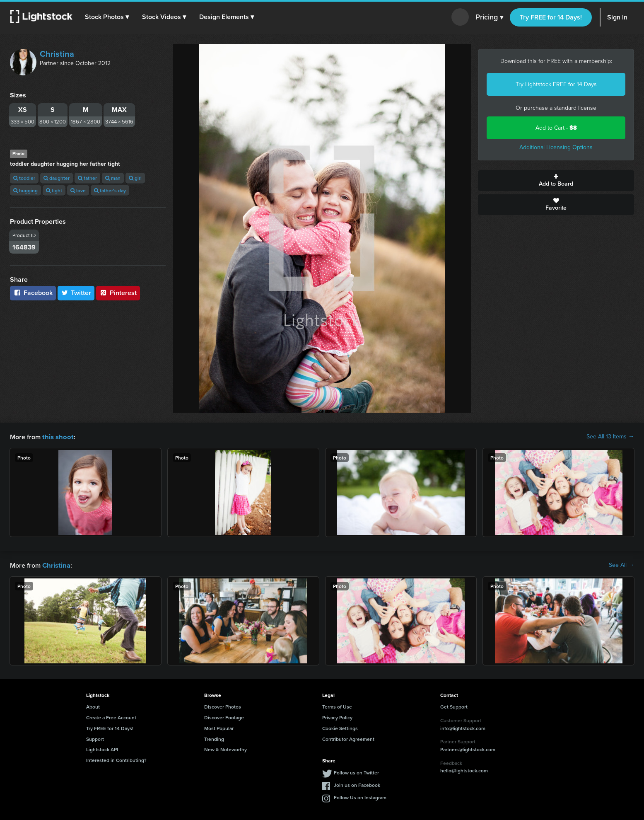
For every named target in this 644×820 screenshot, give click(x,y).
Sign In (617, 17)
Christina (57, 54)
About (93, 706)
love (78, 190)
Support (95, 738)
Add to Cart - (556, 128)
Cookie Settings (340, 727)
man (113, 178)
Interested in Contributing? (116, 759)
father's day (110, 190)
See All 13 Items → (610, 437)
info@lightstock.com (463, 727)
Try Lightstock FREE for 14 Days (556, 84)
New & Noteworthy (226, 749)
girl (135, 178)
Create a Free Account (111, 717)
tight (54, 190)
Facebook (33, 293)
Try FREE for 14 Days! (551, 17)
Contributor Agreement (348, 738)
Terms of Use (337, 706)
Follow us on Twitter (356, 772)
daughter (57, 178)
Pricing (489, 17)
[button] (107, 17)
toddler (24, 178)
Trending (214, 738)
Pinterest (118, 293)
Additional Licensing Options (556, 147)
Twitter (76, 293)
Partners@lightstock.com (468, 749)
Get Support (454, 706)
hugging (25, 190)
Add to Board (556, 181)
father (87, 178)
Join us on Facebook (357, 784)
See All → (621, 565)
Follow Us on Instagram (360, 797)
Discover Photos (223, 706)
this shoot (57, 437)
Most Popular (219, 727)
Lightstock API (102, 749)
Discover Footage (224, 717)
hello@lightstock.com (464, 770)
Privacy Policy (337, 717)
